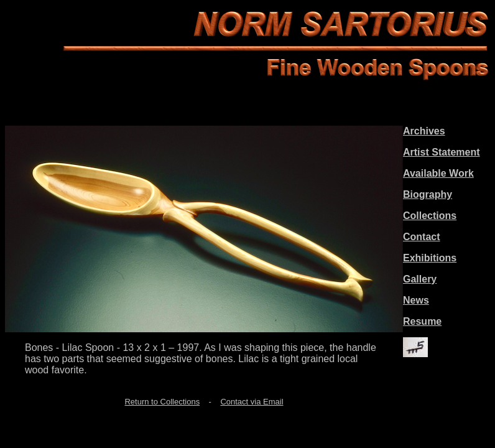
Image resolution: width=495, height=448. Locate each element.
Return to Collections (162, 402)
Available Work (438, 173)
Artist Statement (442, 152)
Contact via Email (252, 402)
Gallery (420, 279)
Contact (422, 237)
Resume (422, 321)
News (416, 300)
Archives (424, 131)
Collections (430, 216)
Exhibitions (430, 258)
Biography (428, 194)
